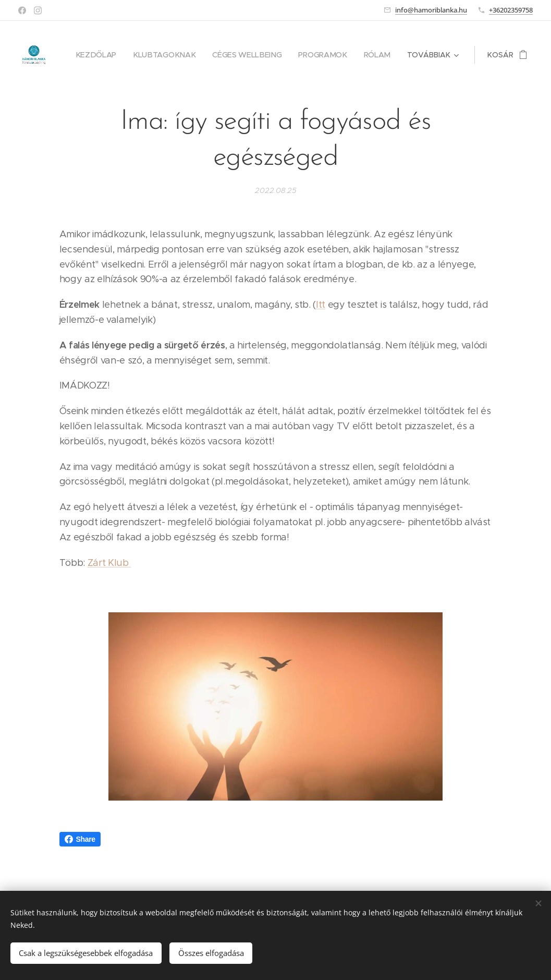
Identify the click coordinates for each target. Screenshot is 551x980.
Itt (321, 305)
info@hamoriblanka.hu (431, 10)
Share (80, 839)
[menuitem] (104, 55)
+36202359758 (511, 10)
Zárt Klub (109, 563)
